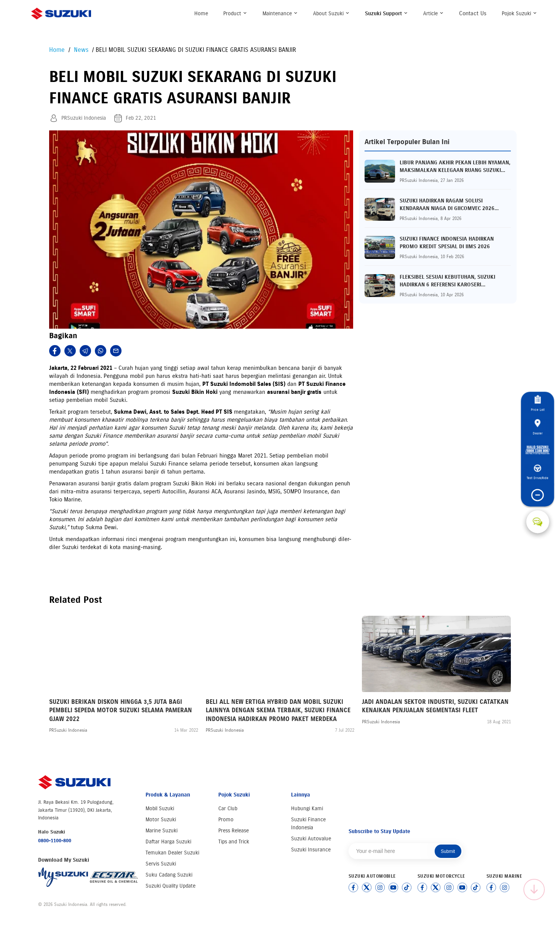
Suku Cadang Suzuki (169, 875)
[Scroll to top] (534, 890)
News (80, 50)
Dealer (538, 427)
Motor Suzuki (161, 820)
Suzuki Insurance (311, 850)
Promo (226, 820)
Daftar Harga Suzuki (168, 842)
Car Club (228, 809)
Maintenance (280, 14)
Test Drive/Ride (538, 472)
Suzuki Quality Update (170, 886)
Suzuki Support (386, 14)
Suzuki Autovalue (311, 839)
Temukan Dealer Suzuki (172, 853)
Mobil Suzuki (160, 809)
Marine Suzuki (162, 831)
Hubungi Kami (307, 809)
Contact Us (473, 13)
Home (201, 14)
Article (434, 14)
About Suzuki (331, 14)
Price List (538, 404)
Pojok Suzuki (519, 14)
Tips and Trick (234, 842)
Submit (448, 851)
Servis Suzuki (161, 864)
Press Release (234, 831)
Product (235, 14)
